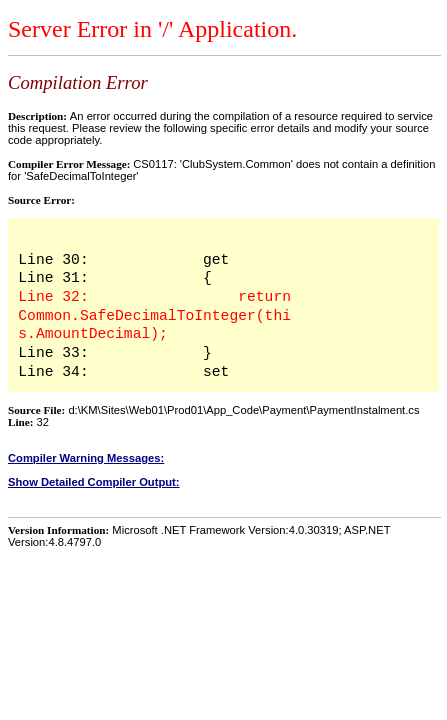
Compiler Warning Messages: (86, 458)
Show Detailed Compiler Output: (94, 482)
